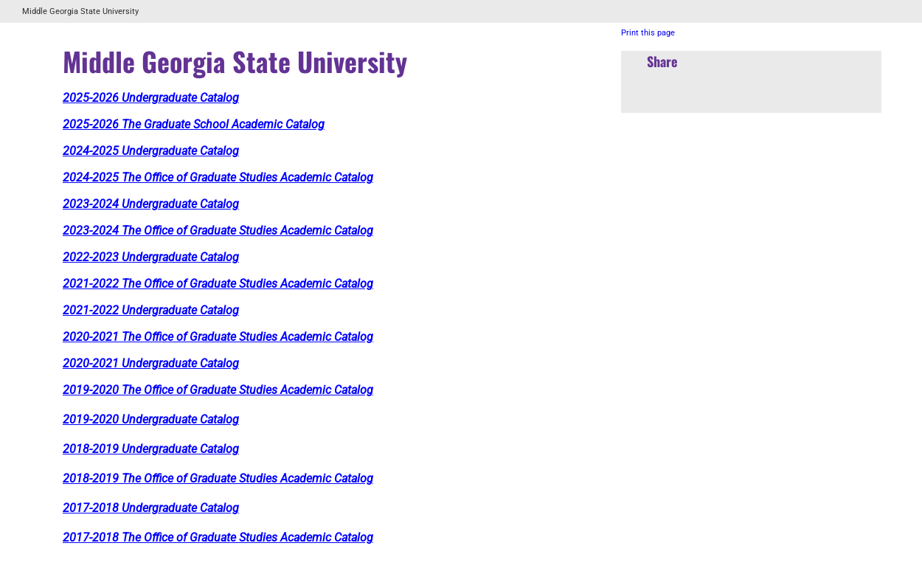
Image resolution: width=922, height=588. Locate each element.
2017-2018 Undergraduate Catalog (151, 508)
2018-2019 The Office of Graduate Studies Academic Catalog (218, 478)
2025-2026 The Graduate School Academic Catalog (194, 124)
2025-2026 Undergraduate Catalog (151, 98)
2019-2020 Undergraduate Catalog (151, 419)
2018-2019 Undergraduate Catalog (151, 449)
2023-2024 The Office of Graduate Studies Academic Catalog (218, 231)
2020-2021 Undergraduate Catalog (151, 363)
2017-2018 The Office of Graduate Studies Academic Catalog (218, 537)
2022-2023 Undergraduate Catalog (151, 257)
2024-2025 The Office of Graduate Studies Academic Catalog (218, 177)
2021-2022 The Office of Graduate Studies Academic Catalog (218, 284)
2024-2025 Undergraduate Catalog (151, 151)
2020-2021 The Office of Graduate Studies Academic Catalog (218, 337)
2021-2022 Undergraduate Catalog (151, 310)
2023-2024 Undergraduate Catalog (151, 204)
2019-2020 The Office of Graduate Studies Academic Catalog (218, 390)
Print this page (648, 33)
